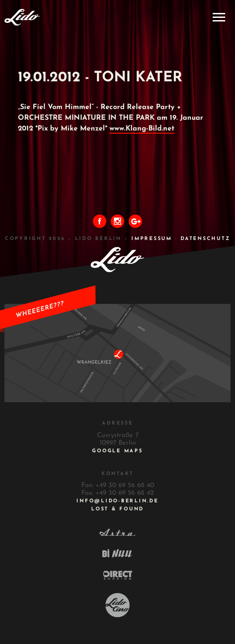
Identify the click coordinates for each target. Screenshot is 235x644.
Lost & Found (117, 509)
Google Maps (117, 451)
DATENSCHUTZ (205, 239)
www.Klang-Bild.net (142, 129)
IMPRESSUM (152, 239)
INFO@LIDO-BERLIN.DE (117, 501)
